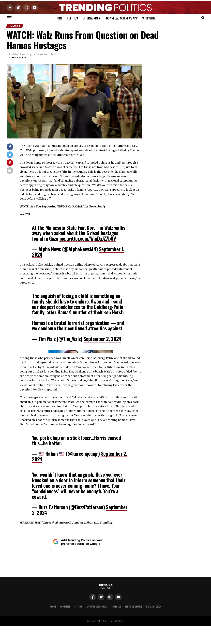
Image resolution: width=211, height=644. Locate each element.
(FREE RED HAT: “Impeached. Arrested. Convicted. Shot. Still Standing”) (70, 587)
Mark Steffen (19, 58)
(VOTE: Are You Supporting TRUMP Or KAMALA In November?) (65, 206)
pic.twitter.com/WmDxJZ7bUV (88, 238)
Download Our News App (122, 18)
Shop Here (149, 18)
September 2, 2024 (102, 339)
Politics (72, 18)
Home (59, 18)
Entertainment (92, 18)
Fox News (39, 454)
